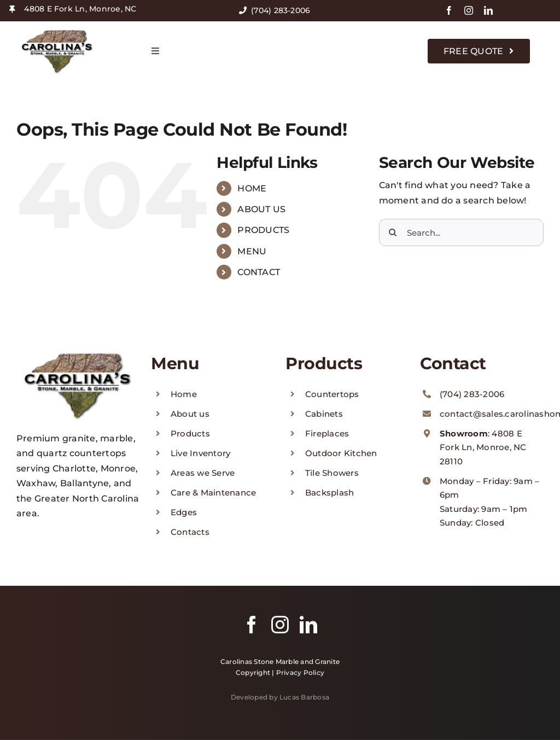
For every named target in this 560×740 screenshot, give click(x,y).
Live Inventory (200, 453)
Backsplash (329, 493)
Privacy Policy (300, 672)
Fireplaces (327, 433)
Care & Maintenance (213, 493)
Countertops (332, 394)
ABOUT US (261, 209)
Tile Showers (332, 473)
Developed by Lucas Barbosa (280, 697)
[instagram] (469, 10)
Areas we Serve (203, 473)
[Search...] (461, 232)
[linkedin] (488, 10)
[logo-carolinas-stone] (57, 31)
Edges (184, 512)
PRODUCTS (263, 230)
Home (184, 394)
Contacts (190, 532)
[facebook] (449, 10)
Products (190, 433)
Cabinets (324, 414)
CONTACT (259, 272)
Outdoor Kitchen (341, 453)
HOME (252, 188)
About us (190, 414)
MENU (252, 251)
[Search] (393, 232)
